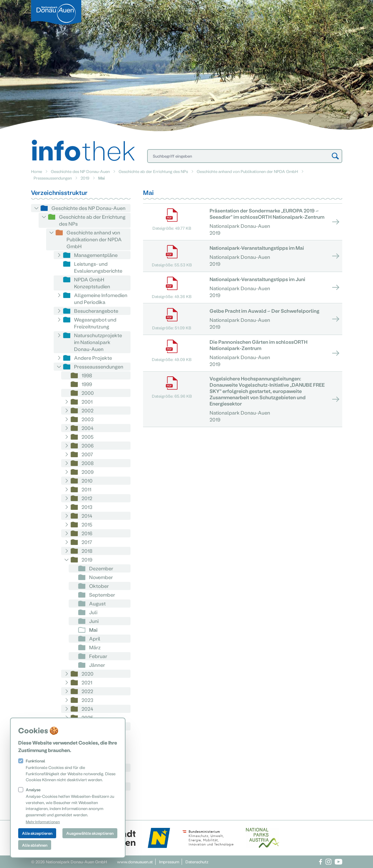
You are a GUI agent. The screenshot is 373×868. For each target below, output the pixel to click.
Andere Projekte (93, 358)
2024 (87, 709)
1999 (87, 384)
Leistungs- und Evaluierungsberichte (98, 267)
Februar (98, 656)
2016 (87, 533)
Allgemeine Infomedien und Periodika (101, 298)
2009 (88, 472)
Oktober (99, 586)
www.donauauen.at (135, 862)
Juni (94, 621)
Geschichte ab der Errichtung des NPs (153, 171)
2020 (88, 674)
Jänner (97, 665)
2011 (86, 489)
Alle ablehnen (35, 845)
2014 (87, 516)
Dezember (101, 568)
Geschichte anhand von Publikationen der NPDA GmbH (247, 171)
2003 (88, 419)
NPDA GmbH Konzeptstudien (92, 283)
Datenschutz (197, 862)
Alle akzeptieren (37, 833)
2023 (87, 700)
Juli (93, 612)
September (102, 595)
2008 (88, 463)
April (95, 638)
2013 (87, 507)
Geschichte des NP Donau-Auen (80, 171)
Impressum (169, 862)
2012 (87, 498)
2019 (85, 178)
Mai (93, 630)
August (97, 603)
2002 (88, 410)
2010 (87, 481)
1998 (87, 375)
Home (37, 171)
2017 (87, 542)
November (101, 577)
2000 (88, 393)
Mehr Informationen (43, 822)
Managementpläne (96, 255)
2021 (87, 682)
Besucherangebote (96, 311)
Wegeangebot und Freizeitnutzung (95, 323)
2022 (87, 691)
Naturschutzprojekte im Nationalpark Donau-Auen (98, 342)
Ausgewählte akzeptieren (90, 833)
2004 (88, 428)
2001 (87, 402)
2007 (87, 454)
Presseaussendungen (53, 178)
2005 (88, 437)
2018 (87, 551)
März (95, 647)
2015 (87, 524)
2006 (88, 445)
